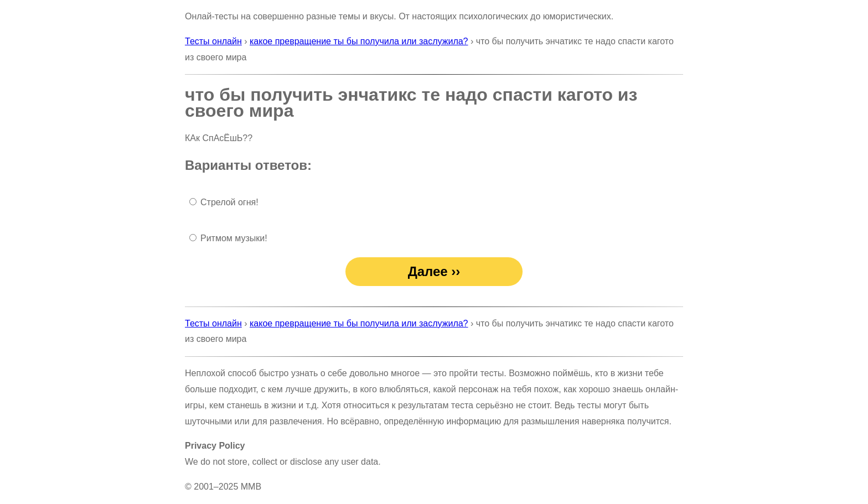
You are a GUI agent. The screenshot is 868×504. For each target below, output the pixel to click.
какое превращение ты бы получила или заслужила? (359, 41)
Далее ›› (434, 271)
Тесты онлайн (213, 41)
